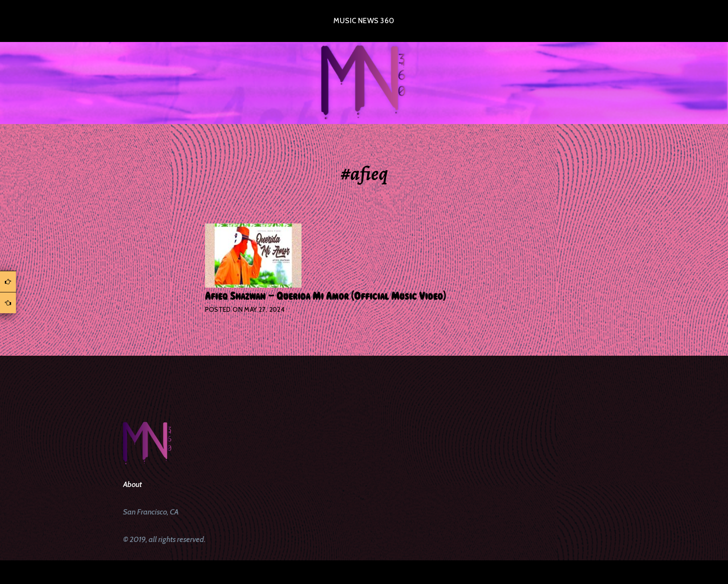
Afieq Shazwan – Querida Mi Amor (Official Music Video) (325, 296)
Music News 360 (364, 21)
